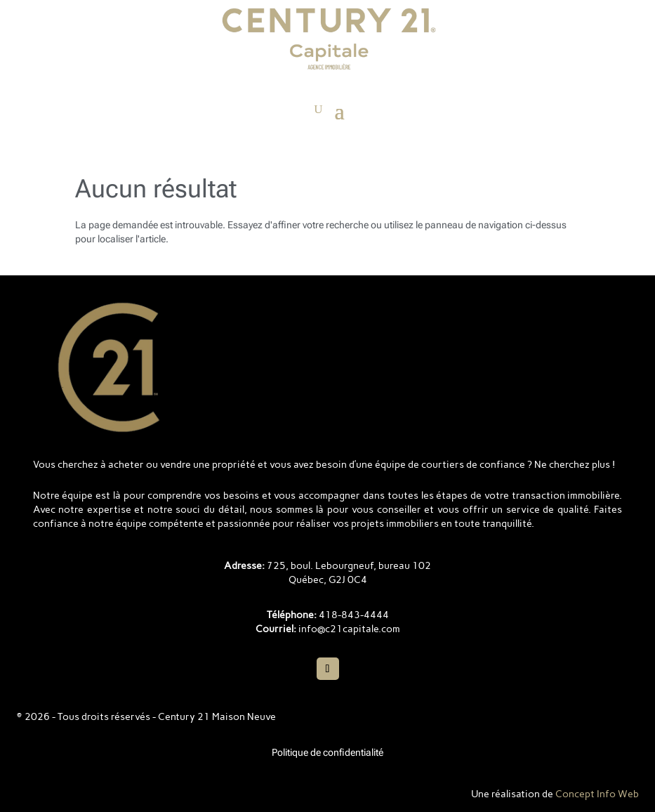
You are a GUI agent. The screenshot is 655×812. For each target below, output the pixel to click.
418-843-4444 (354, 615)
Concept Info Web (597, 794)
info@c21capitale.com (349, 629)
